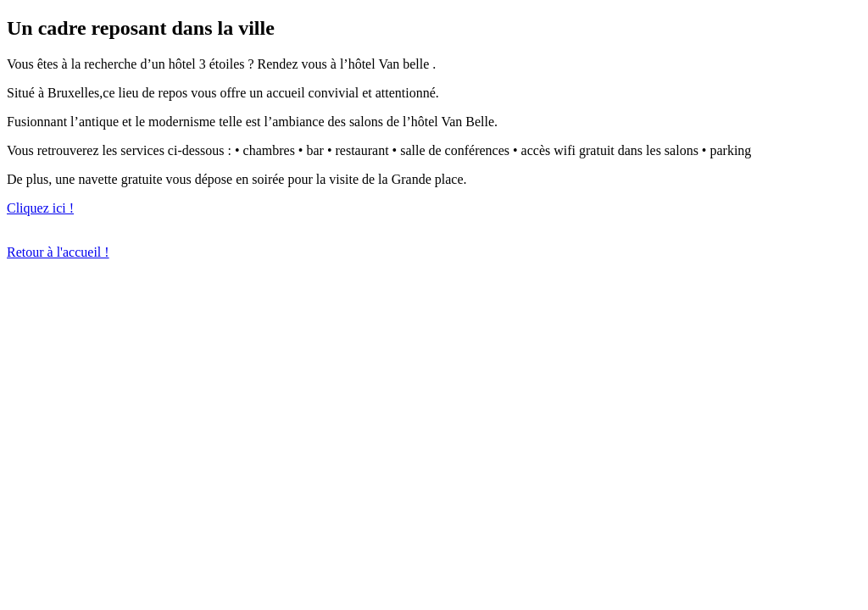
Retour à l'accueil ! (58, 252)
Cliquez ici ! (40, 208)
